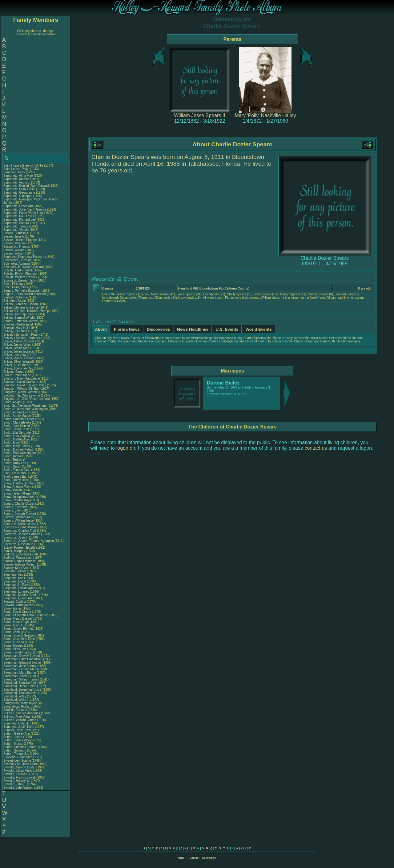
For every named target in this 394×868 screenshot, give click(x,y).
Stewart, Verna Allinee (18, 605)
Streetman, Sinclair (17, 676)
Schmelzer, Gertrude (18, 260)
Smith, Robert (13, 460)
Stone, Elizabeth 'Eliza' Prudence (26, 615)
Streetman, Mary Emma (20, 673)
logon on (126, 448)
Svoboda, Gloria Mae (18, 757)
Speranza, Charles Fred (20, 531)
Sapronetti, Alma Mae (18, 176)
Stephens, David (15, 581)
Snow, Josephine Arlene (20, 497)
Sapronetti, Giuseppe (18, 196)
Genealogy (209, 858)
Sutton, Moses (14, 744)
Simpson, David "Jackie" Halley (25, 385)
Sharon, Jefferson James (20, 321)
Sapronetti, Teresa (16, 226)
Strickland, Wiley (15, 696)
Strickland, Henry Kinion (20, 686)
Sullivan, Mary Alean (17, 717)
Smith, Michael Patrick (19, 450)
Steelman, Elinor (15, 571)
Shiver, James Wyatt (17, 345)
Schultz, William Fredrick (20, 277)
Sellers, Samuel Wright (19, 318)
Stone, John (12, 632)
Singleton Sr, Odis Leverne (22, 395)
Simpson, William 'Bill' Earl (21, 389)
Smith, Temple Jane (17, 470)
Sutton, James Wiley (17, 740)
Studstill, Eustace (16, 710)
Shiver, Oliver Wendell (18, 362)
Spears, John (13, 510)
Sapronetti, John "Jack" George (25, 209)
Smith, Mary (12, 443)
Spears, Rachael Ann (18, 517)
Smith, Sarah (13, 466)
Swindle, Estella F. (16, 774)
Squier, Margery (15, 551)
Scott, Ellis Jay (13, 284)
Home (180, 858)
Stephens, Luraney (17, 592)
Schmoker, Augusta (17, 264)
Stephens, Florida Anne (19, 588)
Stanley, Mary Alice (16, 568)
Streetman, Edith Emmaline (22, 659)
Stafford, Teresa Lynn (18, 558)
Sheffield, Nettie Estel (18, 324)
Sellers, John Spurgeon (19, 314)
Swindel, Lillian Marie (18, 771)
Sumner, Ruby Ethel (17, 730)
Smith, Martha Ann (16, 439)
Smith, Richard (14, 456)
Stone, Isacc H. (14, 625)
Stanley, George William (20, 564)
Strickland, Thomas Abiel (20, 693)
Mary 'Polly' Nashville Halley (265, 115)
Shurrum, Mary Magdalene (22, 379)
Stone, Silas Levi (15, 649)
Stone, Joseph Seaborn (20, 635)
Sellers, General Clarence (21, 308)
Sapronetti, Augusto (17, 182)
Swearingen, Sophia (18, 761)
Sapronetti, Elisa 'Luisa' (20, 189)
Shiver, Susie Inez (16, 365)
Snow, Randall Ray (16, 500)
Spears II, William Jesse (20, 524)
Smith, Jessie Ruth (16, 429)
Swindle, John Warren (18, 788)
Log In (194, 858)
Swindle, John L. (15, 784)
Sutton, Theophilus (17, 754)
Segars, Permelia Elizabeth (22, 291)
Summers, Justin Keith (19, 727)
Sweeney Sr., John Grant (20, 764)
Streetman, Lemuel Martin (21, 669)
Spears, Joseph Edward (20, 514)
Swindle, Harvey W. (17, 781)
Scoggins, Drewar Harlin (20, 280)
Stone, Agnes (13, 608)
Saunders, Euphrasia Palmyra (24, 257)
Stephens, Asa (14, 575)
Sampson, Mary (15, 172)
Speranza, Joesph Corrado (22, 534)
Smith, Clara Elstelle (17, 422)
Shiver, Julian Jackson (19, 351)
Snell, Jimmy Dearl (16, 480)
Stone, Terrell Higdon (18, 652)
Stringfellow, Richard (18, 706)
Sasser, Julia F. (14, 237)
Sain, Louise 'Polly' (16, 169)
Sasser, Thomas (15, 243)
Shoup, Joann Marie (17, 375)
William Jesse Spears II (199, 115)
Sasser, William (14, 250)
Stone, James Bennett (18, 629)
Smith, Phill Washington (20, 453)
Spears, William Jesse (18, 521)
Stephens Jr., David (17, 585)
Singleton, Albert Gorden (20, 392)
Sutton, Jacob (13, 737)
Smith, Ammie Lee (16, 412)
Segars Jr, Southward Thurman (25, 294)
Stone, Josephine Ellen (19, 639)
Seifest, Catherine (16, 297)
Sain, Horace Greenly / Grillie (23, 166)
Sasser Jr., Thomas (17, 247)
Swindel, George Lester (20, 767)
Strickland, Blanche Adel (20, 683)
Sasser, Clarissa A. (16, 233)
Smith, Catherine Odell (19, 419)
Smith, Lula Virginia (17, 436)
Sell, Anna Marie (15, 301)
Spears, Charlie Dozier (19, 504)
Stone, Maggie (14, 646)
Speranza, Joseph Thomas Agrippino (29, 541)
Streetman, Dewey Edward (22, 656)
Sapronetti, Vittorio (16, 230)
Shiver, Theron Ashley (18, 368)
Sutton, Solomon (15, 750)
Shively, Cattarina (16, 331)
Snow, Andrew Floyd (17, 487)
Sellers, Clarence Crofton (21, 304)
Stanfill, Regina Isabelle (20, 561)
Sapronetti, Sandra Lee (19, 223)
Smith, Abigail (13, 402)
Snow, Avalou (13, 490)
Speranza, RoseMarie (19, 544)
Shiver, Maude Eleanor (19, 358)
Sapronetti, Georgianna (20, 193)
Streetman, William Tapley (21, 679)
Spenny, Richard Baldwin (20, 527)
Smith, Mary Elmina (17, 446)
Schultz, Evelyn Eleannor (20, 274)
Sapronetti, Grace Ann (18, 206)
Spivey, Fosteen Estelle (19, 548)
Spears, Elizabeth (16, 507)
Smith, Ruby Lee (15, 463)
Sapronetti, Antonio (17, 179)
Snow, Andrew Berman (19, 483)
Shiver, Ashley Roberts (19, 341)
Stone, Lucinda (14, 642)
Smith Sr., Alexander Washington (26, 406)
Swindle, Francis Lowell (20, 777)
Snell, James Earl (15, 477)
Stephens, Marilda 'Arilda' (21, 595)
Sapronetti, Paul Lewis (19, 216)
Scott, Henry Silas (16, 287)
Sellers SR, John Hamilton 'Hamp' (26, 311)
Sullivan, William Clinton (20, 720)
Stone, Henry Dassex (18, 619)
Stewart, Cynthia (15, 602)
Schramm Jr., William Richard (24, 267)
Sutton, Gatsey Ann (17, 734)
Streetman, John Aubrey (20, 666)
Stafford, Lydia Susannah (21, 554)
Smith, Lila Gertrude (17, 433)
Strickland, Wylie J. (16, 700)
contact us (316, 448)
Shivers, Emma (14, 372)
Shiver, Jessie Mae (16, 348)
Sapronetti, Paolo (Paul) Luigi (23, 213)
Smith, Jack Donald (17, 426)
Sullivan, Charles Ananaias (22, 713)
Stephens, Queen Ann (19, 598)
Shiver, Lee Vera (15, 355)
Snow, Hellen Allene (17, 493)
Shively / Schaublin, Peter (21, 335)
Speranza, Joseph (16, 537)
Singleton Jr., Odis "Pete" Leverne (27, 399)
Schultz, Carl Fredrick (18, 270)
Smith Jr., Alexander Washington (26, 409)
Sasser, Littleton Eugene (20, 240)
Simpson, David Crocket (20, 382)
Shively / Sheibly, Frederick (22, 338)
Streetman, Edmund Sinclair (23, 663)
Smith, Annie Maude (17, 416)
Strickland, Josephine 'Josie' (23, 690)
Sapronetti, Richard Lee (20, 220)
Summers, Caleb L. (17, 723)
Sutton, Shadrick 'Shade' (21, 747)
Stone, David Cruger (17, 612)
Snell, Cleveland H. (16, 473)
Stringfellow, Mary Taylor (20, 703)
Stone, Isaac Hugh (16, 622)
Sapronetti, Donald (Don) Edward (26, 186)
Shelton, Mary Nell (16, 328)
